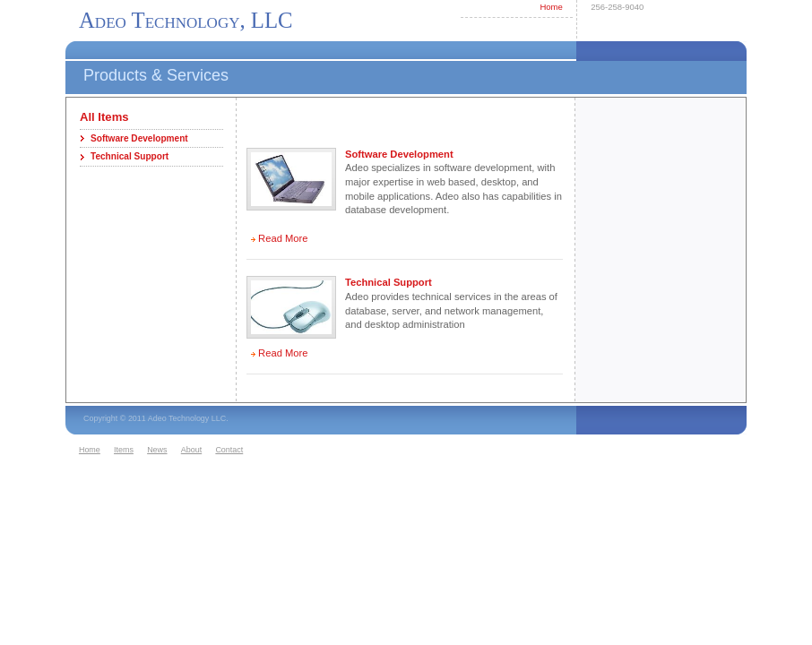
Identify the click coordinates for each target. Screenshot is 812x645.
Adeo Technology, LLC (186, 20)
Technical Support (130, 156)
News (157, 450)
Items (124, 450)
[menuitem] (94, 451)
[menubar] (164, 451)
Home (551, 7)
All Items (104, 117)
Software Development (139, 138)
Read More (283, 238)
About (191, 450)
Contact (229, 450)
